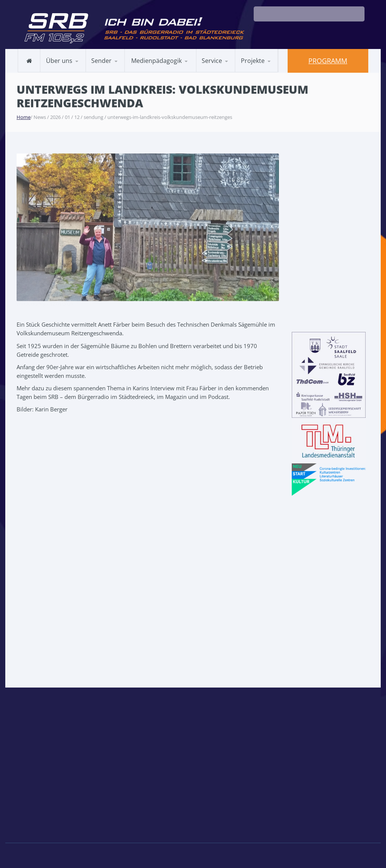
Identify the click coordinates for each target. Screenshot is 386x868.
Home (24, 116)
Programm (328, 61)
